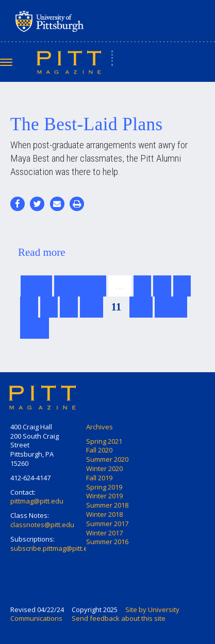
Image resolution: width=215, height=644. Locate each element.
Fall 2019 (99, 478)
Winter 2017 (104, 533)
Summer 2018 (107, 505)
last (35, 328)
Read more (42, 252)
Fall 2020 (99, 450)
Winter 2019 (104, 496)
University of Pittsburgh (90, 21)
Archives (100, 427)
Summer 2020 (107, 459)
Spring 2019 (104, 487)
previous (80, 286)
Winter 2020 (104, 468)
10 (92, 307)
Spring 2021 (104, 441)
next (171, 307)
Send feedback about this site (119, 618)
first (36, 286)
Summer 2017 (107, 524)
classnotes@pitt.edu (42, 525)
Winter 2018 (104, 514)
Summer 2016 (107, 542)
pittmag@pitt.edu (37, 501)
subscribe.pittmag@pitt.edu (53, 548)
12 (141, 307)
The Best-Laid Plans (87, 124)
